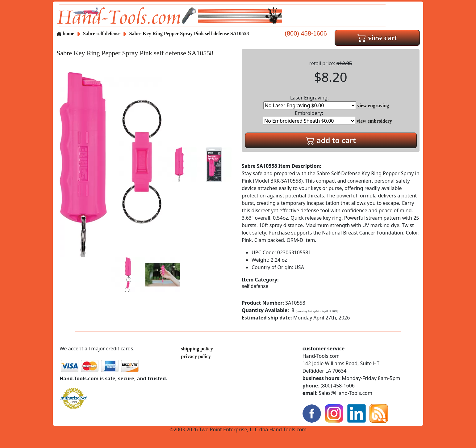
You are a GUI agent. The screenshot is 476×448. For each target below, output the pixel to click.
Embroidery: (309, 117)
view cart (377, 38)
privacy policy (196, 356)
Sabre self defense (102, 34)
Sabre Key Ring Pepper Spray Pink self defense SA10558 (189, 34)
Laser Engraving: (310, 102)
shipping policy (197, 349)
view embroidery (374, 121)
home (65, 34)
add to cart (331, 140)
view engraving (373, 106)
